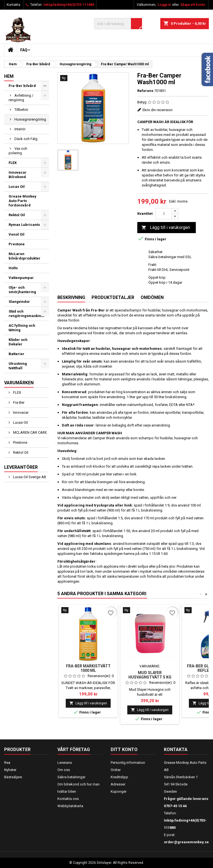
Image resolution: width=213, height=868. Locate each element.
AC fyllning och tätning (22, 328)
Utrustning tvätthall (18, 366)
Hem (9, 76)
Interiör (20, 129)
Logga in (164, 5)
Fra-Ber (18, 402)
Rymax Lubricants (24, 225)
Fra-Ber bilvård (22, 86)
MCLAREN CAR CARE (30, 432)
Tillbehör (21, 110)
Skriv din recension (157, 110)
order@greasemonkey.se (186, 842)
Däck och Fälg (26, 139)
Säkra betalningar (71, 777)
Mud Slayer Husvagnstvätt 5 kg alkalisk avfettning (150, 677)
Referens (145, 91)
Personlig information (128, 763)
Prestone (17, 244)
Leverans (65, 763)
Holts (13, 268)
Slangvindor (19, 302)
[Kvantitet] (164, 214)
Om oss (64, 770)
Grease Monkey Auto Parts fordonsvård (22, 201)
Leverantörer (21, 467)
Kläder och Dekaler (18, 342)
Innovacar (20, 412)
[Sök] (118, 24)
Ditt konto (124, 749)
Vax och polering (18, 151)
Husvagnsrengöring (30, 119)
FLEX (13, 163)
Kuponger (119, 791)
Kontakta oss (68, 799)
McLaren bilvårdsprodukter (25, 256)
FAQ (24, 50)
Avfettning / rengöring (21, 98)
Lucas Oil (17, 187)
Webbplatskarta (70, 806)
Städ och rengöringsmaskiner (27, 314)
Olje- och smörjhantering (22, 290)
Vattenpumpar (21, 278)
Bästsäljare (13, 777)
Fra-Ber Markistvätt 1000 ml (88, 668)
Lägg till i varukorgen (166, 228)
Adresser (118, 784)
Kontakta (13, 5)
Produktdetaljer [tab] (113, 297)
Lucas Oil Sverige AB (29, 477)
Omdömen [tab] (152, 297)
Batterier (17, 354)
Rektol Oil (17, 215)
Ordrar (116, 770)
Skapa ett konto (193, 5)
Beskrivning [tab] (71, 297)
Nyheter (10, 770)
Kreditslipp (119, 777)
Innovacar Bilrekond (18, 175)
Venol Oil (17, 234)
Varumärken (19, 383)
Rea (7, 763)
